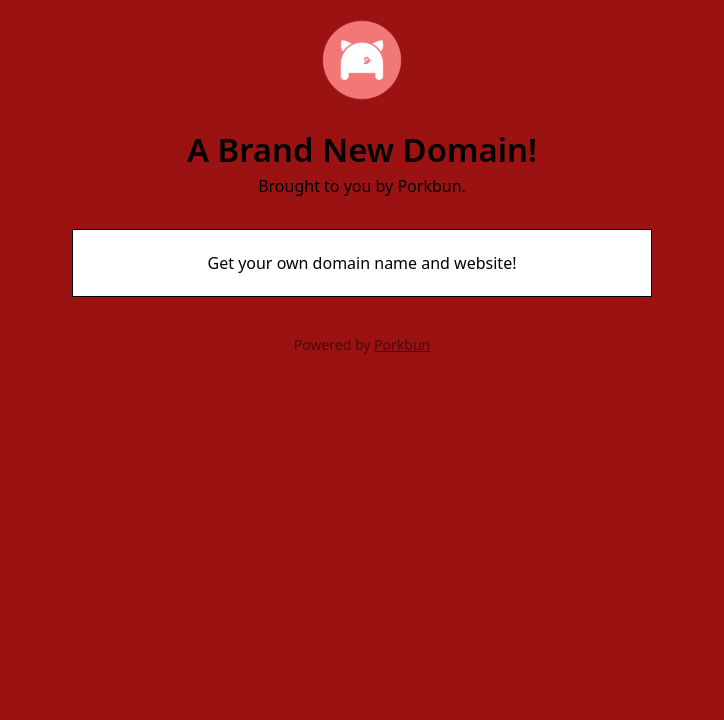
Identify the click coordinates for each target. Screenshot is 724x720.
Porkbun (402, 344)
